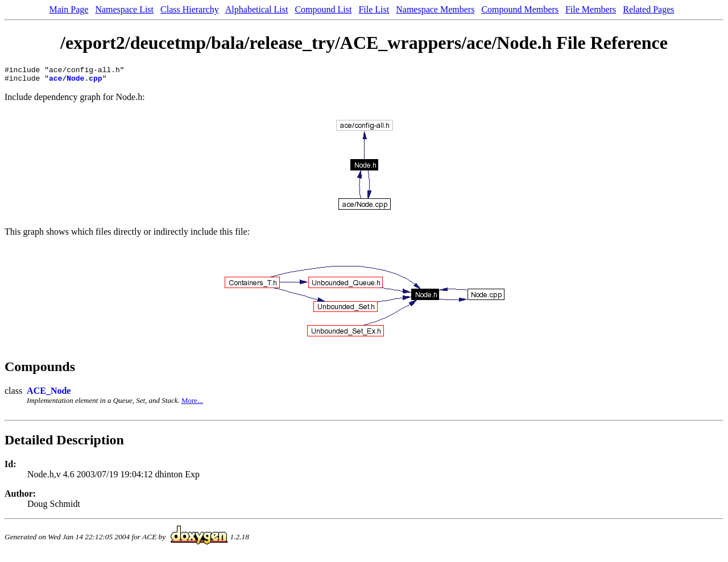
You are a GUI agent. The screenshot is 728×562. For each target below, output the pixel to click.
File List (374, 9)
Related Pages (648, 9)
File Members (591, 9)
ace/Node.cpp (76, 81)
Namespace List (124, 9)
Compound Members (520, 9)
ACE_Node (49, 394)
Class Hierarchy (190, 9)
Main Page (69, 9)
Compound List (323, 9)
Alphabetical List (257, 9)
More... (192, 404)
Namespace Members (435, 9)
